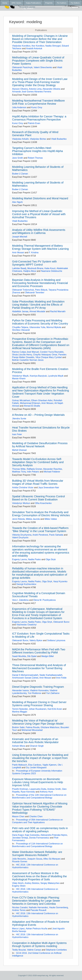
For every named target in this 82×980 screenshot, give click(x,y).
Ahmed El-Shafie (32, 406)
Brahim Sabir (18, 727)
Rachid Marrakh (58, 311)
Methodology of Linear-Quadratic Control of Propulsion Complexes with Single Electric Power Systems (38, 61)
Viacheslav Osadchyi (26, 625)
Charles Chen (36, 816)
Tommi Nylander (20, 709)
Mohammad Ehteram (30, 403)
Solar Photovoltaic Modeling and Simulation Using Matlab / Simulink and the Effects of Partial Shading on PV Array (38, 305)
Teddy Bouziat (19, 950)
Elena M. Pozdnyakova (45, 600)
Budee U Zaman (20, 174)
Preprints (49, 3)
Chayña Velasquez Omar (45, 355)
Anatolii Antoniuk (34, 48)
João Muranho (19, 859)
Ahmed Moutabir (37, 311)
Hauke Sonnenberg (59, 907)
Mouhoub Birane (35, 268)
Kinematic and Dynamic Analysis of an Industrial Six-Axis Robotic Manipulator (35, 741)
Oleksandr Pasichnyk (22, 67)
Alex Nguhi (17, 202)
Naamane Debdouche (52, 271)
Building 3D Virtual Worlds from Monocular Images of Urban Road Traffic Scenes (38, 482)
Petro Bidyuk (41, 290)
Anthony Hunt (46, 792)
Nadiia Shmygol (53, 46)
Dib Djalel (32, 656)
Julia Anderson (19, 107)
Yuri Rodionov (35, 693)
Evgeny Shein (19, 886)
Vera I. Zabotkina (20, 600)
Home (5, 3)
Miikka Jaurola (33, 519)
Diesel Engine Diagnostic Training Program (38, 687)
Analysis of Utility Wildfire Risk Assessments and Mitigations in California (39, 231)
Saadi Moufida (19, 656)
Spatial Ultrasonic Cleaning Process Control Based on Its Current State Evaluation (38, 498)
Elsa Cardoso (35, 765)
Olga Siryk (51, 559)
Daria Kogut (18, 835)
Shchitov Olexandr (21, 330)
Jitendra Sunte (19, 419)
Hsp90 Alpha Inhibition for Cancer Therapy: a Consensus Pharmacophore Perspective (39, 118)
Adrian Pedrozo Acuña (37, 929)
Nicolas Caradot (20, 907)
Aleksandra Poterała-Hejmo (54, 835)
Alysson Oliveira (20, 89)
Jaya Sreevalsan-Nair (49, 487)
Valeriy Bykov (36, 640)
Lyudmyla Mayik (56, 376)
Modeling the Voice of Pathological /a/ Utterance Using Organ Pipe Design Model (38, 722)
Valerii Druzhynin (20, 538)
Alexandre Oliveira (51, 89)
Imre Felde (61, 678)
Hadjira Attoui (30, 271)
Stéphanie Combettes (56, 950)
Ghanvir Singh (37, 746)
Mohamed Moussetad (32, 730)
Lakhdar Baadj (19, 268)
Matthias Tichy (19, 472)
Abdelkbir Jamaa (20, 311)
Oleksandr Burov (61, 622)
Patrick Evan (34, 123)
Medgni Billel (48, 656)
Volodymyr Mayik (20, 376)
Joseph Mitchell (20, 237)
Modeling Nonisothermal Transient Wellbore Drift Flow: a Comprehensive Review (38, 102)
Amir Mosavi (18, 253)
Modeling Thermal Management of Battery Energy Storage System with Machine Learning (40, 247)
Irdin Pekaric (33, 472)
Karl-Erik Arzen (55, 709)
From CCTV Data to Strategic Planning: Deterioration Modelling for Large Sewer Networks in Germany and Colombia (36, 901)
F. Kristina (34, 253)
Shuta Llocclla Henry (22, 355)
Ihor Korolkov (38, 46)
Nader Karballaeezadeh (51, 675)
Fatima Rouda (33, 727)
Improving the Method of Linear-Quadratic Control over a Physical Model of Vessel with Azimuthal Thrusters (39, 214)
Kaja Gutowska (32, 835)
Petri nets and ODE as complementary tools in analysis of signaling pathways (40, 830)
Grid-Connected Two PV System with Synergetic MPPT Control (34, 263)
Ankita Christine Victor (23, 487)
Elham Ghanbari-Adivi (42, 400)
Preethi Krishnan (20, 789)
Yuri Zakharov (53, 693)
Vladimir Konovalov (39, 690)
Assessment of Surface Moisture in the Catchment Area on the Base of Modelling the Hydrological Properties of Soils (39, 876)
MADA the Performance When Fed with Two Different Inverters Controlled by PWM (39, 651)
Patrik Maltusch (19, 765)
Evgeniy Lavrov (19, 559)
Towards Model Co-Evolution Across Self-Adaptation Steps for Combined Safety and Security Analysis (38, 462)
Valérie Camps (34, 950)
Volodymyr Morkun (21, 503)
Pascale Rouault (38, 910)
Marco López (18, 929)
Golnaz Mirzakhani (21, 400)
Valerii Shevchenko (43, 67)
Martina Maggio (20, 712)
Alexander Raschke (53, 469)
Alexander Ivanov (20, 690)
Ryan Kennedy (28, 792)
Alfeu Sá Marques (52, 859)
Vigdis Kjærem (50, 765)
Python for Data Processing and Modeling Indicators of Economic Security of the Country (40, 322)
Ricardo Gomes (20, 861)
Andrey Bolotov (32, 883)
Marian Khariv (19, 379)
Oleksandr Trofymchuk (23, 290)
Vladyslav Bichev (38, 139)
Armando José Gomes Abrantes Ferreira (32, 92)
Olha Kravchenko (43, 503)
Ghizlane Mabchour (50, 727)
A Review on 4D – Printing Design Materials (38, 415)
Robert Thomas (35, 158)
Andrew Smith (54, 789)
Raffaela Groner (34, 469)
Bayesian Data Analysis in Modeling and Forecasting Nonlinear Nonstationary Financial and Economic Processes (40, 283)
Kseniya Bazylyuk (38, 376)
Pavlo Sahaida (56, 535)
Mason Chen (18, 816)
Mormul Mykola (54, 327)
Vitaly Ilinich (18, 883)
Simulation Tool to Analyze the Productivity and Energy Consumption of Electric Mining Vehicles (41, 514)
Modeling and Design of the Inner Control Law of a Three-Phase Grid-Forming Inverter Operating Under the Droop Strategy (40, 82)
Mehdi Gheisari (19, 450)
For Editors (75, 3)
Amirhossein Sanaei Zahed (25, 678)
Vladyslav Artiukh (20, 139)
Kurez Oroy (37, 107)
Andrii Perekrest (40, 535)
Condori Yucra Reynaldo (52, 352)
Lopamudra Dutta (38, 789)
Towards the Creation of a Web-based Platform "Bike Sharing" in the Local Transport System (40, 530)
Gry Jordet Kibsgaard (36, 768)
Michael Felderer (52, 472)
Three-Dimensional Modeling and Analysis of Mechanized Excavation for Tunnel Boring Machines (39, 668)
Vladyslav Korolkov (21, 46)
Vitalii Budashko (59, 139)
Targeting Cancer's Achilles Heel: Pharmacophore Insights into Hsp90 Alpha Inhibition (37, 151)
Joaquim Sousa (35, 859)
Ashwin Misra (19, 746)
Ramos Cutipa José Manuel (25, 352)
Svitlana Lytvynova (56, 640)
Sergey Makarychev (50, 883)
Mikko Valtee (51, 519)
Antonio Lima (35, 89)
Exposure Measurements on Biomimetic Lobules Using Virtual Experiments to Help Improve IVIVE (37, 782)
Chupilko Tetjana (20, 327)
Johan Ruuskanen (38, 709)
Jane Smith (18, 158)
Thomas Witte (19, 469)
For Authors (62, 3)
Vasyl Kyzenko (60, 581)
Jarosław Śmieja (20, 838)
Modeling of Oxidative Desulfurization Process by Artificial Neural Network (40, 445)
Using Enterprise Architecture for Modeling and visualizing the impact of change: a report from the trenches (40, 758)
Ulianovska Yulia (37, 327)
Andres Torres (19, 910)
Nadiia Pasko (34, 559)
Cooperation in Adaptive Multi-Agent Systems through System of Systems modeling (39, 945)
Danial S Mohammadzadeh (25, 675)
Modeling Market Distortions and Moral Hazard (40, 198)
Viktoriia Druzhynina (22, 535)
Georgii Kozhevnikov (26, 584)
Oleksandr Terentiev (35, 293)
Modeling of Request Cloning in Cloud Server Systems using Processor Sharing (39, 704)
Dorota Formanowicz (39, 838)
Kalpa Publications (33, 3)
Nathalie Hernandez (38, 907)
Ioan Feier (17, 434)
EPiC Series (17, 3)
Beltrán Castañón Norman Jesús (28, 360)
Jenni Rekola (18, 519)
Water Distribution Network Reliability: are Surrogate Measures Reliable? (37, 854)
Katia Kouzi (50, 268)
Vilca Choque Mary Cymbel (49, 357)
